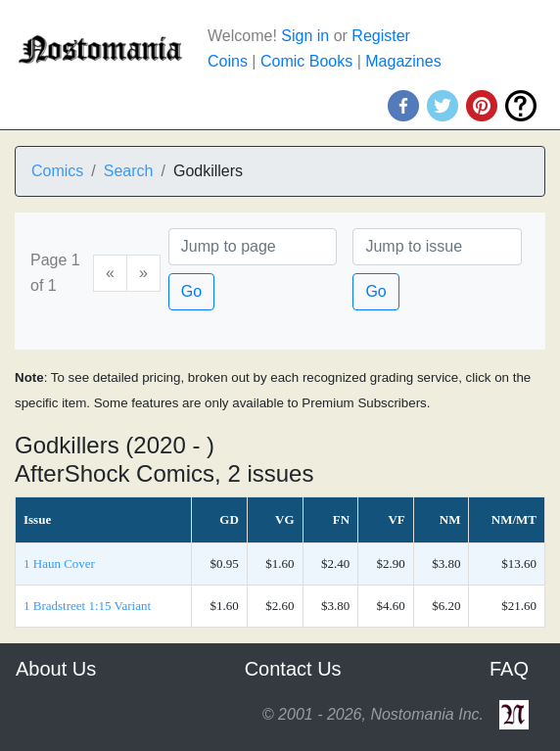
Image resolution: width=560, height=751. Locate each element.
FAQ (509, 669)
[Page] (253, 247)
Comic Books (306, 61)
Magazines (403, 61)
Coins (228, 61)
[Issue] (437, 247)
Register (381, 36)
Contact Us (293, 669)
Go (191, 291)
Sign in (305, 36)
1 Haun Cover (59, 563)
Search (129, 171)
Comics (57, 171)
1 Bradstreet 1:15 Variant (87, 606)
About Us (56, 669)
